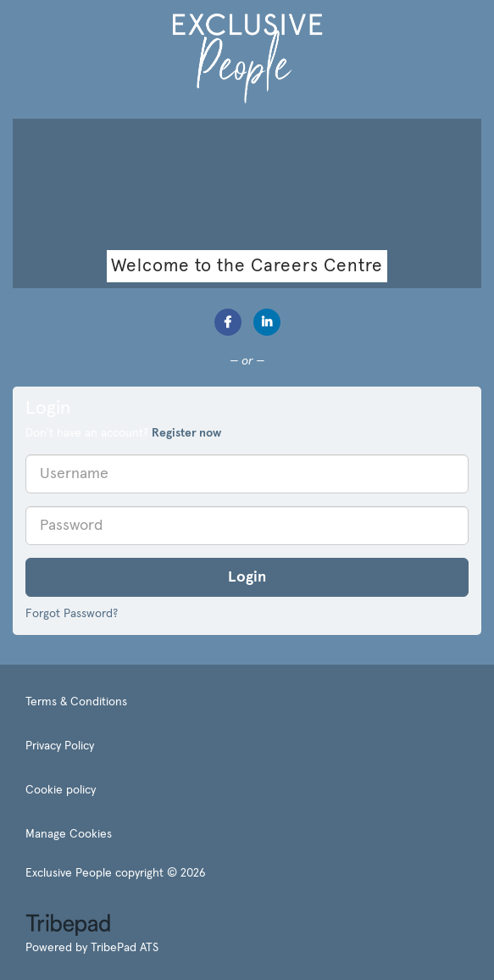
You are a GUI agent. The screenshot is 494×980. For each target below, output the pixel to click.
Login (247, 577)
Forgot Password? (72, 614)
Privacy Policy (60, 746)
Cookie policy (61, 790)
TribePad (68, 927)
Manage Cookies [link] (69, 834)
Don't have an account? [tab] (123, 433)
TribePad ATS (125, 948)
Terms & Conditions (76, 702)
